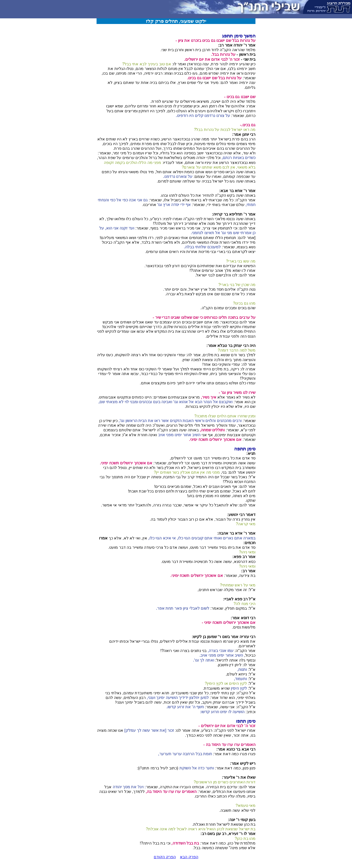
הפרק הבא (189, 857)
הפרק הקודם (165, 857)
